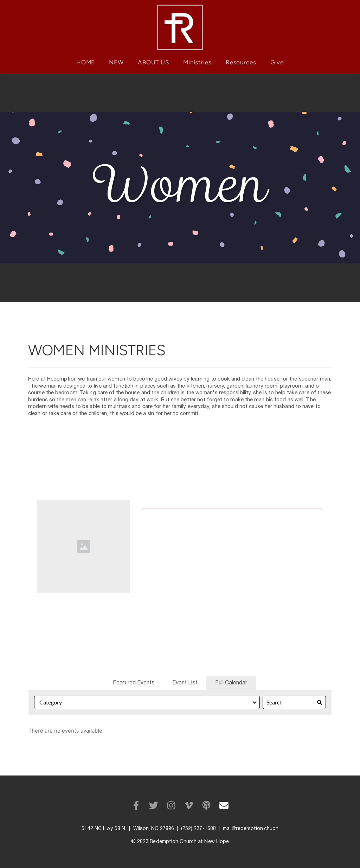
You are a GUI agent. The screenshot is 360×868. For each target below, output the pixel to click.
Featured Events (134, 683)
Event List (185, 683)
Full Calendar (231, 683)
